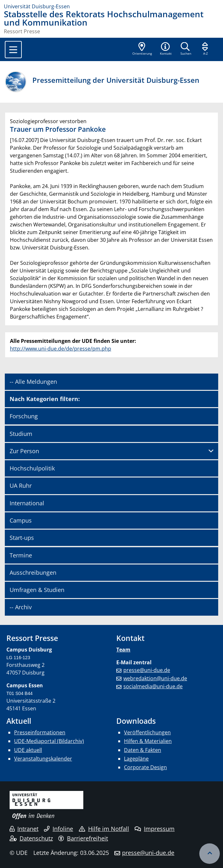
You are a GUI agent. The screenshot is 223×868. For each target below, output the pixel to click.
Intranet (24, 829)
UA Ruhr (21, 485)
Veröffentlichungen (147, 732)
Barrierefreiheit (83, 838)
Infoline (58, 829)
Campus (21, 520)
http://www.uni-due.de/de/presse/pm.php (61, 349)
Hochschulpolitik (32, 468)
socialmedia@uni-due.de (153, 686)
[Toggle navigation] (13, 50)
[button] (166, 49)
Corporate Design (145, 767)
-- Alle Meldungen (33, 382)
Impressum (155, 829)
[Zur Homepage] (111, 6)
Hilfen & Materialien (148, 741)
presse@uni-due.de (147, 670)
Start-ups (22, 538)
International (27, 503)
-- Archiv (21, 607)
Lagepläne (136, 759)
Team (123, 650)
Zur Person (24, 451)
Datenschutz (31, 838)
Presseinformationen (40, 732)
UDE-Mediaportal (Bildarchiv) (49, 741)
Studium (21, 434)
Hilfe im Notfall (104, 829)
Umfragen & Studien (37, 590)
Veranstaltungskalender (43, 759)
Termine (21, 555)
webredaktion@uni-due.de (155, 678)
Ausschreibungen (33, 572)
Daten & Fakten (143, 750)
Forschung (24, 416)
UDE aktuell (28, 750)
